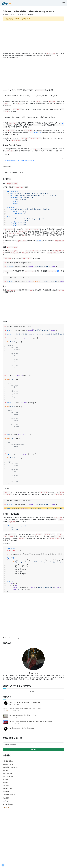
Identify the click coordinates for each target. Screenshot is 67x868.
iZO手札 (5, 801)
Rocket (11, 638)
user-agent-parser (20, 638)
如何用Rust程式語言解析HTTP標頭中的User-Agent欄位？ (29, 11)
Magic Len (23, 14)
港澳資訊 (6, 779)
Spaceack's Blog (8, 804)
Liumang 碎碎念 (8, 764)
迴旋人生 (6, 770)
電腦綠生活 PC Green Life (11, 767)
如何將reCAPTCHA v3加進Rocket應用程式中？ (23, 728)
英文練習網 (6, 798)
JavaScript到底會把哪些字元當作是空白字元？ (23, 715)
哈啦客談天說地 (8, 789)
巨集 (53, 271)
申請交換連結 (7, 807)
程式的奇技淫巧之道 (9, 795)
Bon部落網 (6, 786)
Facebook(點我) (30, 679)
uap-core (39, 241)
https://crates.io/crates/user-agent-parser (20, 160)
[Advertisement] (33, 37)
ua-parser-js (36, 132)
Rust (31, 14)
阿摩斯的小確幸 (8, 773)
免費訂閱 (33, 749)
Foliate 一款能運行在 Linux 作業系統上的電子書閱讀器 (26, 709)
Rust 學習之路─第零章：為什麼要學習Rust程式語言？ (25, 702)
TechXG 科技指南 (8, 776)
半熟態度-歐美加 (8, 761)
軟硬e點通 (6, 792)
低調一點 (6, 782)
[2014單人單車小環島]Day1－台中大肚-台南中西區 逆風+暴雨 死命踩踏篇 (31, 722)
